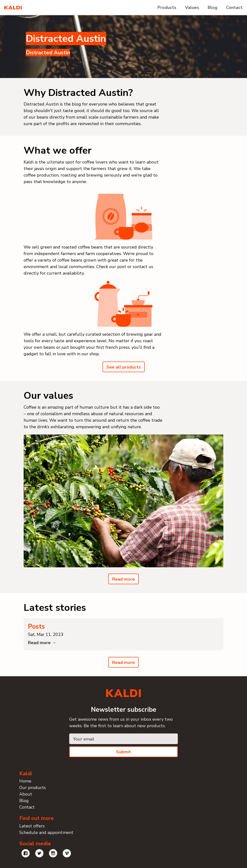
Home (25, 781)
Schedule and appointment (46, 832)
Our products (33, 788)
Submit (123, 752)
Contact (234, 7)
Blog (213, 7)
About (26, 794)
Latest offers (32, 826)
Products (167, 7)
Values (192, 7)
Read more (123, 579)
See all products (124, 367)
